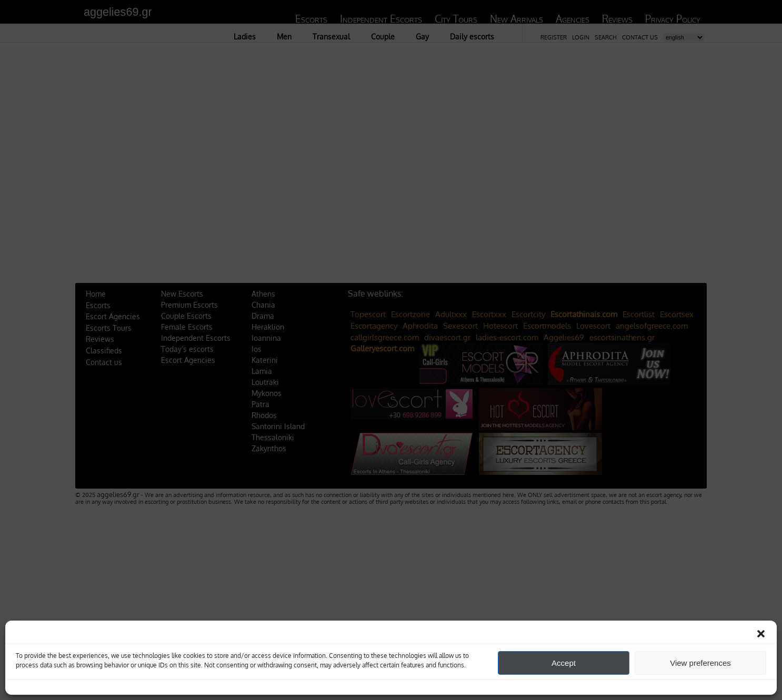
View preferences (700, 663)
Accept (564, 663)
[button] (761, 634)
